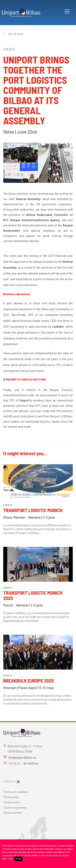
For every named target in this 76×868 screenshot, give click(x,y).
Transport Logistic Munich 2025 (33, 595)
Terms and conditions (16, 792)
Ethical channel (12, 813)
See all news (16, 34)
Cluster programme (15, 807)
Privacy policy (11, 797)
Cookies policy (12, 802)
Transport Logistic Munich (33, 510)
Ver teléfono (31, 763)
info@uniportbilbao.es (22, 757)
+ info (10, 859)
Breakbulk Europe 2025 (29, 681)
